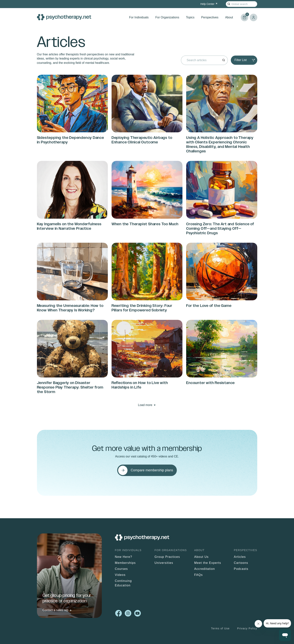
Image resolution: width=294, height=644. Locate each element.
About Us (201, 557)
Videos (120, 575)
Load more (145, 405)
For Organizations (167, 17)
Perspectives (210, 17)
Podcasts (241, 569)
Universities (164, 563)
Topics (190, 17)
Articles (240, 557)
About (229, 17)
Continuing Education (123, 583)
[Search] (229, 4)
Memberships (125, 563)
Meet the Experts (208, 563)
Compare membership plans (152, 470)
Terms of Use (220, 628)
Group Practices (167, 557)
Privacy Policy (247, 628)
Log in (253, 17)
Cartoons (241, 563)
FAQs (199, 575)
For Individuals (139, 17)
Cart (244, 16)
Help (209, 4)
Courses (121, 569)
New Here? (124, 557)
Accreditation (205, 569)
